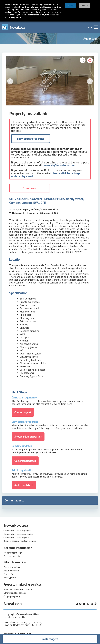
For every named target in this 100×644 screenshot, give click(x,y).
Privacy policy (9, 577)
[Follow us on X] (80, 604)
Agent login (91, 39)
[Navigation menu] (96, 27)
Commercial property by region (17, 530)
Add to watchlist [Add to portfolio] (24, 485)
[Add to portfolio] (90, 60)
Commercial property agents (16, 537)
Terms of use (9, 574)
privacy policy (15, 17)
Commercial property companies (18, 534)
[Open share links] (83, 60)
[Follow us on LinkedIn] (77, 604)
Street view (30, 188)
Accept (71, 6)
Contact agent (50, 639)
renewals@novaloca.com (58, 165)
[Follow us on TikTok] (96, 604)
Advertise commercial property (18, 589)
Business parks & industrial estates (20, 541)
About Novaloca (11, 571)
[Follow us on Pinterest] (92, 604)
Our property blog (12, 596)
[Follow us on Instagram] (88, 604)
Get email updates (25, 461)
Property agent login (13, 553)
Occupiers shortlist (12, 556)
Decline (84, 6)
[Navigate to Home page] (13, 27)
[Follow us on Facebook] (84, 604)
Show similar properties (31, 139)
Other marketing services (15, 593)
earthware (24, 634)
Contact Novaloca (12, 567)
